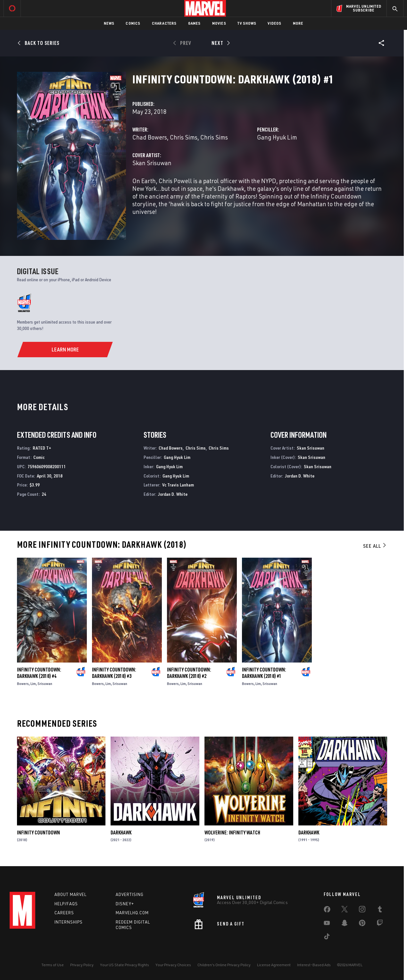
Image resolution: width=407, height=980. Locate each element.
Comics (133, 23)
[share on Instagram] (362, 910)
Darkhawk (121, 832)
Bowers (23, 684)
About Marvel (71, 894)
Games (194, 23)
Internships (69, 922)
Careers (64, 913)
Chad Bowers (150, 137)
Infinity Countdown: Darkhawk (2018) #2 (189, 673)
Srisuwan (45, 684)
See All (375, 546)
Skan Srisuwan (152, 163)
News (109, 23)
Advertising (130, 894)
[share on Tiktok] (327, 938)
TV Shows (247, 23)
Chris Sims (184, 137)
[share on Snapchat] (345, 924)
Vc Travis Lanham (178, 485)
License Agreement (274, 965)
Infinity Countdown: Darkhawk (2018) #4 (39, 673)
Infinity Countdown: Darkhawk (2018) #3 (114, 673)
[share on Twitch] (380, 924)
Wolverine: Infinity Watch (232, 832)
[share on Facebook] (327, 911)
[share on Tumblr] (380, 910)
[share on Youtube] (327, 924)
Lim (33, 684)
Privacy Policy (82, 965)
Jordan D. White (173, 494)
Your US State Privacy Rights (125, 965)
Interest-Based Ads (314, 965)
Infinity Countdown (38, 832)
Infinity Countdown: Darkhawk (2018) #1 (264, 673)
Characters (164, 23)
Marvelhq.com (132, 913)
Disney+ (125, 904)
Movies (219, 23)
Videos (274, 23)
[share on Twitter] (345, 910)
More (298, 23)
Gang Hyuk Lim (277, 137)
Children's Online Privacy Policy (224, 965)
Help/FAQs (66, 904)
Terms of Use (53, 965)
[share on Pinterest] (362, 924)
